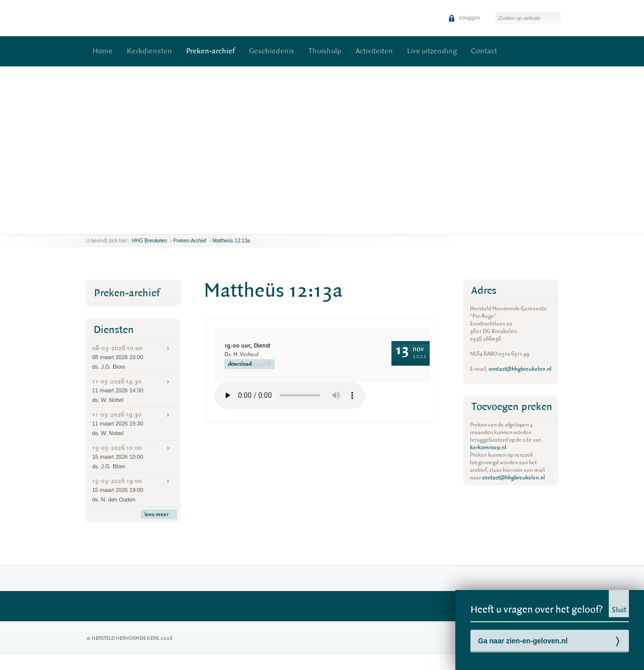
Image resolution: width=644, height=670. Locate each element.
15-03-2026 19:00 (133, 490)
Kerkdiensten (149, 51)
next (107, 226)
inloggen (464, 18)
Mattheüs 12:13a (231, 241)
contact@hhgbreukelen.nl (520, 369)
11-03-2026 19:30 (133, 424)
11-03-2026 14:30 (133, 390)
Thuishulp (325, 51)
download (250, 364)
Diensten (114, 330)
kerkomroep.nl (488, 447)
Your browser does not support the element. (290, 395)
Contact (484, 51)
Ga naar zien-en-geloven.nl (523, 641)
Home (103, 51)
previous (89, 226)
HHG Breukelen (149, 241)
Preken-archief (211, 51)
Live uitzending (432, 51)
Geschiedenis (272, 51)
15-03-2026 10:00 (133, 457)
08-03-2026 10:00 (133, 357)
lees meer (159, 514)
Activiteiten (374, 51)
